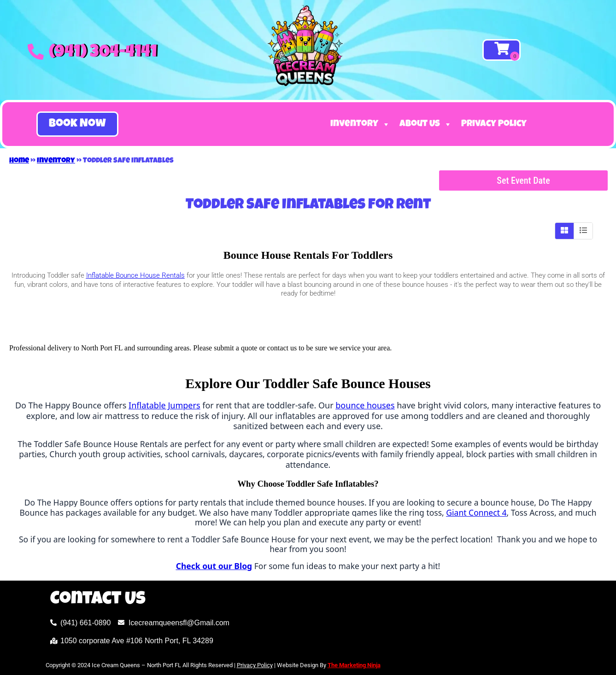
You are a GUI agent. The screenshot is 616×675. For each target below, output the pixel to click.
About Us (426, 124)
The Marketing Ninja (354, 665)
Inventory (360, 124)
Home (19, 161)
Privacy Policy (494, 124)
